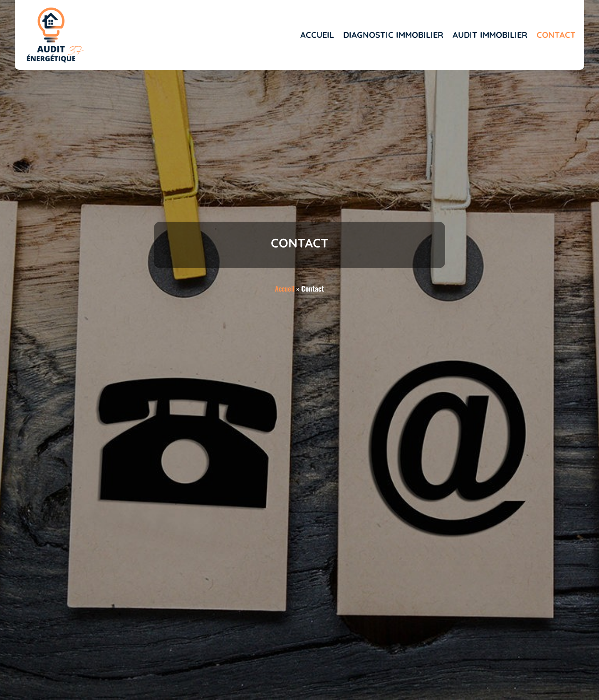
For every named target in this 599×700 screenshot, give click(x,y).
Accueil (317, 35)
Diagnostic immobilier (393, 35)
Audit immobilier (490, 35)
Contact (556, 35)
